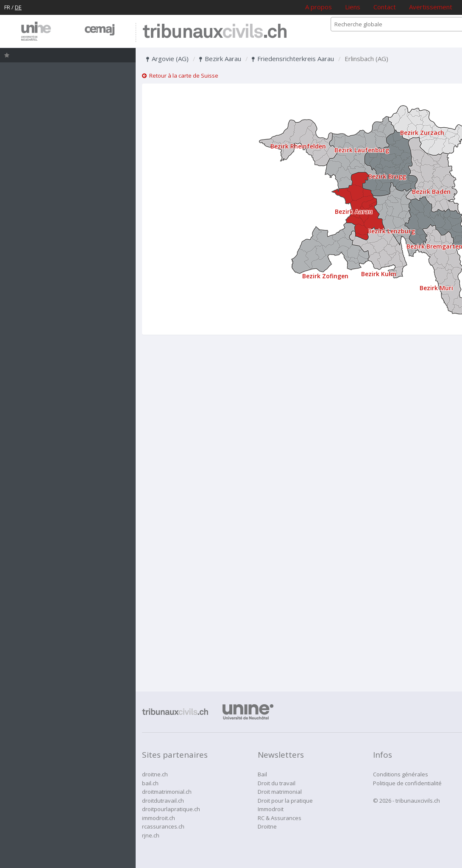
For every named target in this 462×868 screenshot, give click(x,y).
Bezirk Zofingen (325, 276)
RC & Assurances (280, 818)
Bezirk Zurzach (422, 133)
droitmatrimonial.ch (167, 792)
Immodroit (271, 809)
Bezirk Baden (431, 192)
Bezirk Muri (436, 288)
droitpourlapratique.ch (171, 809)
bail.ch (150, 783)
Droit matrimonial (280, 792)
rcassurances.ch (163, 826)
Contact (385, 7)
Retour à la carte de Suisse (180, 76)
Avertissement (431, 7)
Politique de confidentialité (407, 783)
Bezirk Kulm (379, 274)
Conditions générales (401, 774)
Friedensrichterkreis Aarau (293, 59)
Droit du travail (277, 783)
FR (7, 7)
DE (18, 7)
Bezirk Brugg (387, 176)
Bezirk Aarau (220, 59)
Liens (353, 7)
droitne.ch (155, 774)
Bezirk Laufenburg (362, 150)
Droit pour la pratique (285, 801)
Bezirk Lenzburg (391, 231)
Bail (262, 774)
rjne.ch (151, 835)
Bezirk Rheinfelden (298, 146)
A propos (319, 7)
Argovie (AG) (167, 59)
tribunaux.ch (215, 32)
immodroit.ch (159, 818)
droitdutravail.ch (163, 801)
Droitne (267, 826)
